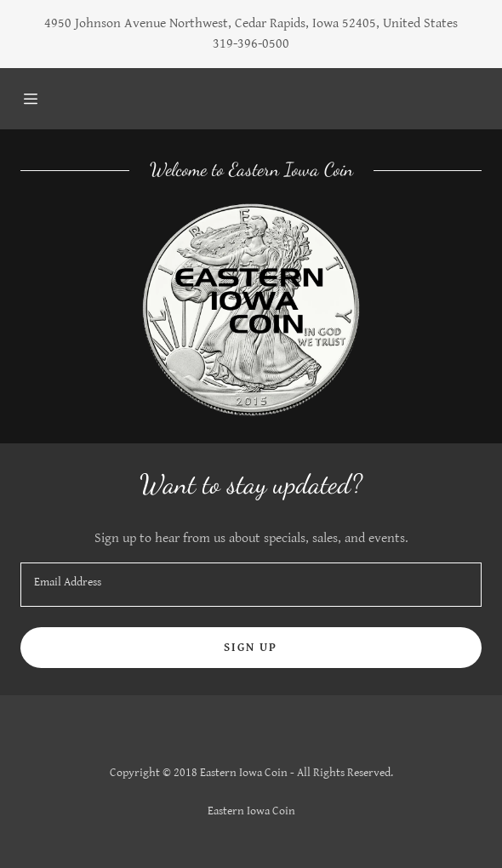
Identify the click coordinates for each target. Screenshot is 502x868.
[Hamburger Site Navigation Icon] (51, 99)
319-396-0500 (251, 44)
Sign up (251, 648)
